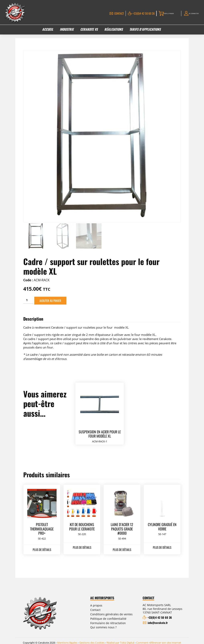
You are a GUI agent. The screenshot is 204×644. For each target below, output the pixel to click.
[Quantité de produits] (28, 299)
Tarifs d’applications (145, 30)
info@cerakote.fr (158, 622)
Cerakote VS (89, 30)
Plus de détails (42, 548)
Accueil (48, 30)
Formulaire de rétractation (108, 622)
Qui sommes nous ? (103, 626)
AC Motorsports (102, 597)
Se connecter (191, 14)
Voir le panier (160, 14)
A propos (96, 604)
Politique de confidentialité (108, 617)
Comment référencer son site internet (159, 639)
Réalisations (114, 30)
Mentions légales (67, 639)
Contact (106, 14)
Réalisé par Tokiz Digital (120, 639)
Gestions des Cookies (92, 639)
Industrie (67, 30)
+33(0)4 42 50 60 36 (131, 14)
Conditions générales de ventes (111, 613)
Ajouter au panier (50, 300)
